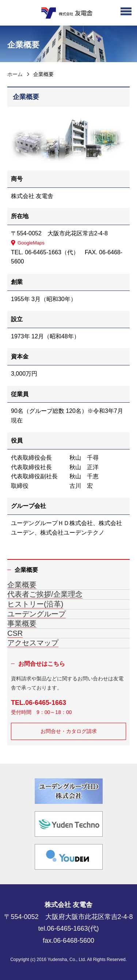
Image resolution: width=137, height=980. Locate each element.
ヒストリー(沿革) (35, 604)
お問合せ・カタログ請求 (69, 731)
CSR (15, 633)
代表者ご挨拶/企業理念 (45, 594)
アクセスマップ (33, 643)
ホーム (15, 74)
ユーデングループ (37, 614)
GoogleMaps (31, 243)
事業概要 (22, 623)
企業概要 (22, 585)
